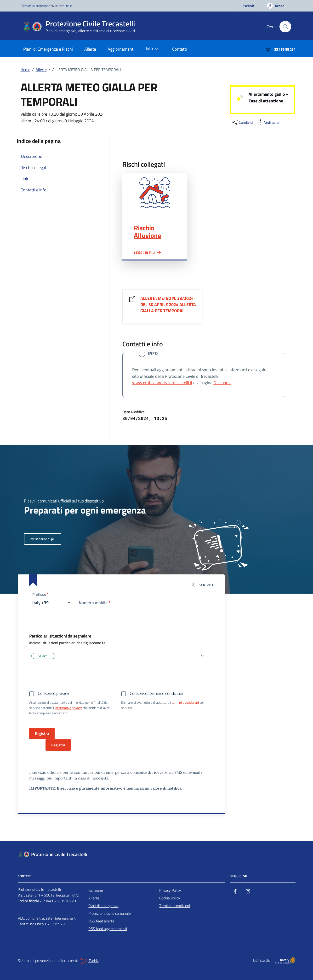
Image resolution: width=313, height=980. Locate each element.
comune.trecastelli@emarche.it (51, 918)
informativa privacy (68, 708)
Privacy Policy (170, 890)
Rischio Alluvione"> (155, 193)
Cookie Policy (170, 898)
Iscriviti (249, 6)
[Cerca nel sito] (285, 27)
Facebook (222, 383)
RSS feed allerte (101, 921)
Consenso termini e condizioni (156, 693)
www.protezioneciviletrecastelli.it (162, 383)
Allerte (90, 49)
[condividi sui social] (242, 122)
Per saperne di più (43, 539)
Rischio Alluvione (147, 232)
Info (153, 49)
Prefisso (40, 595)
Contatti (179, 49)
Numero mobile (95, 603)
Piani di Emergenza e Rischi (48, 49)
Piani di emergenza (103, 906)
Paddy (89, 961)
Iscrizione (96, 890)
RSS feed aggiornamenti (108, 929)
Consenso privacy (54, 693)
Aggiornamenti (121, 49)
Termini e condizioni (175, 906)
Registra (58, 745)
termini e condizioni (185, 702)
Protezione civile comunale (110, 913)
